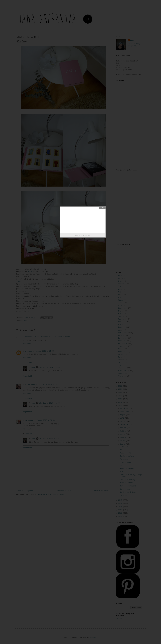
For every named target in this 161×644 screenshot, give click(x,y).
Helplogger (86, 236)
